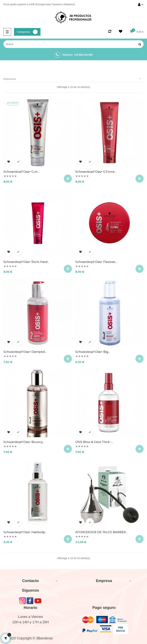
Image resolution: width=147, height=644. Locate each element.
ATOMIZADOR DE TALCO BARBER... (101, 532)
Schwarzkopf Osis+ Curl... (21, 172)
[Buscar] (73, 44)
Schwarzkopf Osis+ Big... (93, 352)
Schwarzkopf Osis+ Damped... (25, 352)
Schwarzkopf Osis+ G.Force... (96, 172)
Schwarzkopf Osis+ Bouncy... (24, 442)
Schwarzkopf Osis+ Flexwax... (96, 262)
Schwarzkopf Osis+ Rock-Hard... (26, 262)
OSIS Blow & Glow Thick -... (94, 442)
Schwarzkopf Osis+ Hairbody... (25, 532)
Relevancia (73, 79)
